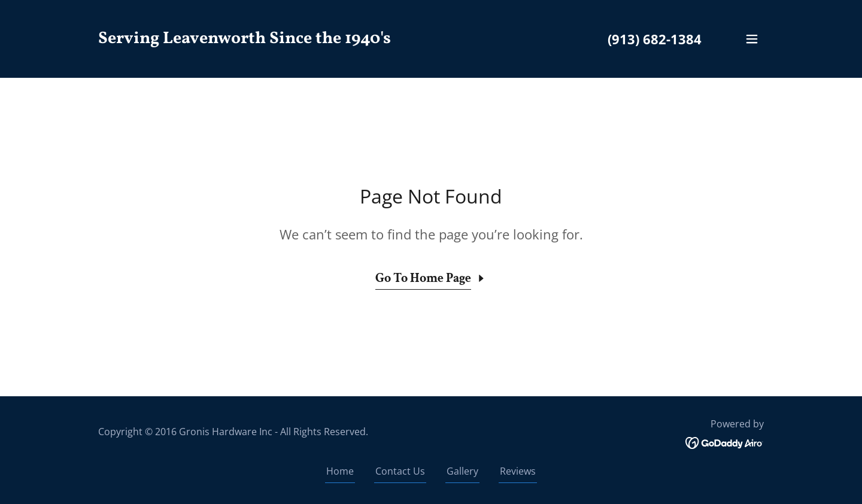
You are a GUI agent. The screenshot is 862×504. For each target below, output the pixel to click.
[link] (245, 40)
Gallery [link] (462, 471)
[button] (752, 39)
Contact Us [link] (400, 471)
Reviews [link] (518, 471)
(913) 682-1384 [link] (655, 39)
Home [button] (340, 471)
